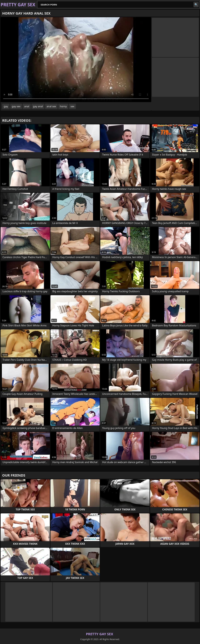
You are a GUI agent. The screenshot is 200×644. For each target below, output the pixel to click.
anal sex (51, 106)
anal (27, 106)
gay (6, 106)
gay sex (16, 106)
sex (72, 106)
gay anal (38, 106)
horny (63, 106)
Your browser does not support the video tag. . (76, 60)
